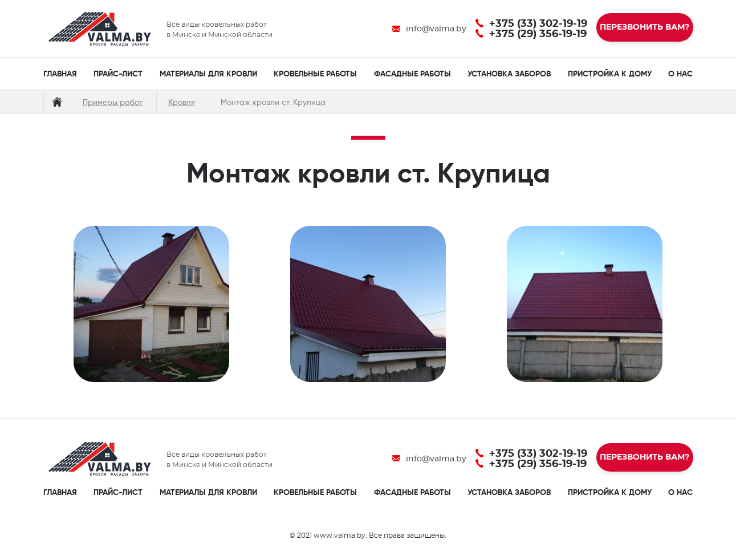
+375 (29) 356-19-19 (538, 34)
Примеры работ (113, 102)
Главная (57, 102)
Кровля (182, 102)
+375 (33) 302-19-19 (538, 24)
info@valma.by (436, 29)
